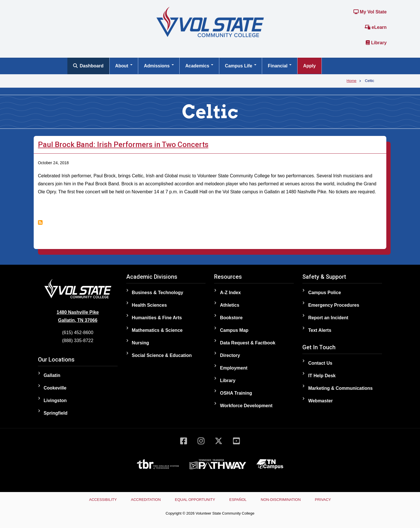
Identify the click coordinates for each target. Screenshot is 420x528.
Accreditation (145, 500)
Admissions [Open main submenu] (159, 66)
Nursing (140, 343)
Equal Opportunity (195, 500)
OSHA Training (236, 393)
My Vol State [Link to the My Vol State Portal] (370, 12)
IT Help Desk (322, 376)
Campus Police (324, 293)
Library (376, 43)
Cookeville (55, 388)
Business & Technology (158, 293)
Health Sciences (149, 305)
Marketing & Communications (340, 388)
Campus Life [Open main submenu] (242, 66)
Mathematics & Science (157, 330)
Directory (230, 355)
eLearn (376, 27)
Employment (234, 368)
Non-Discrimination (282, 500)
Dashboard (88, 66)
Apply (311, 66)
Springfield (56, 413)
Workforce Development (246, 406)
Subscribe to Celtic (40, 222)
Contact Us (320, 363)
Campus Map (234, 330)
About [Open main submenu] (124, 66)
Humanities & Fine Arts (157, 318)
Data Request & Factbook (248, 343)
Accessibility (102, 500)
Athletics (230, 305)
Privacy (324, 500)
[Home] (210, 22)
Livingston (55, 400)
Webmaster (320, 401)
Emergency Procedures (334, 305)
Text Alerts (320, 330)
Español (238, 500)
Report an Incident (328, 318)
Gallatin (52, 375)
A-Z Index (230, 293)
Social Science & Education (162, 355)
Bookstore (231, 318)
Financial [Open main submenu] (281, 66)
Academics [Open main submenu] (200, 66)
